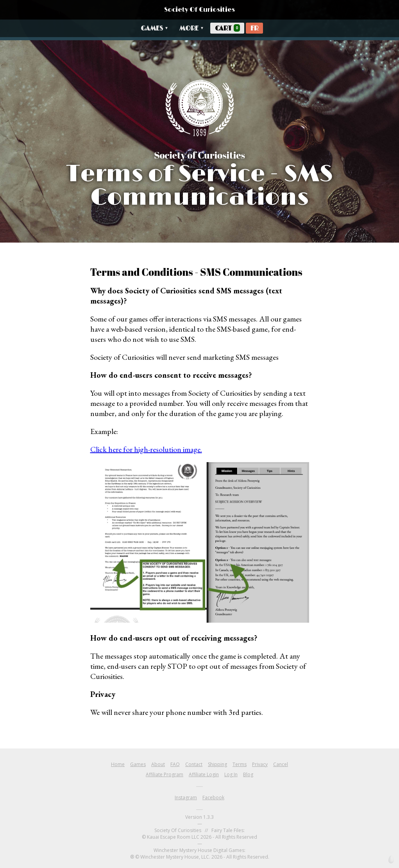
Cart (227, 28)
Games (155, 29)
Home (118, 764)
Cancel (281, 764)
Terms (240, 764)
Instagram (186, 797)
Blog (248, 774)
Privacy (260, 764)
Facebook (213, 797)
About (158, 764)
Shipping (217, 764)
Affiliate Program (165, 774)
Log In (231, 774)
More (192, 29)
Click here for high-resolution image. (146, 449)
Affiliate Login (204, 774)
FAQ (175, 764)
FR (254, 29)
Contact (194, 764)
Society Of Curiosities (199, 10)
